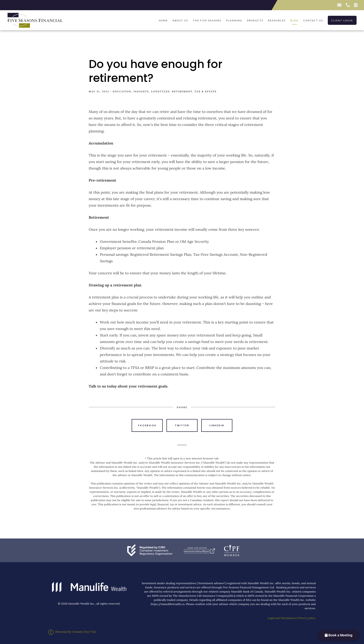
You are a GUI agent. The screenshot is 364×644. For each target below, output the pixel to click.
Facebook (147, 425)
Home (163, 20)
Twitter (182, 425)
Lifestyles (161, 91)
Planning (234, 20)
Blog (294, 20)
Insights (141, 91)
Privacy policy (307, 618)
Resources (277, 20)
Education (122, 91)
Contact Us (313, 20)
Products (255, 20)
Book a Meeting (339, 635)
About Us (180, 20)
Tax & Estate (206, 91)
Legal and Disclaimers (282, 618)
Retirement (182, 91)
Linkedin (217, 425)
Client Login (342, 20)
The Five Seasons (207, 20)
